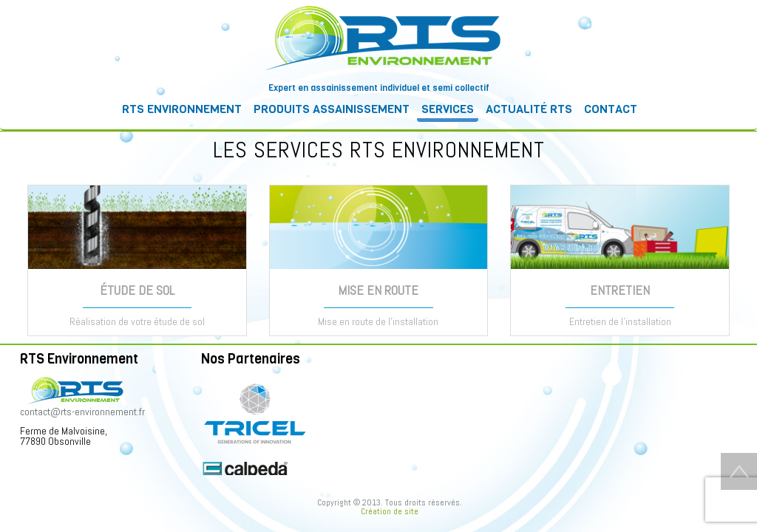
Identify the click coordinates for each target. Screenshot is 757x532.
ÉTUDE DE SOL (137, 290)
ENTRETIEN (620, 290)
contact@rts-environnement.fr (82, 412)
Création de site (390, 511)
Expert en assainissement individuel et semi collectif (379, 88)
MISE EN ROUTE (378, 290)
